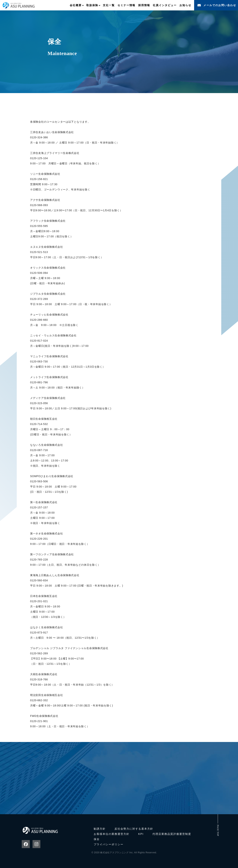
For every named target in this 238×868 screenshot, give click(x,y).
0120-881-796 (39, 382)
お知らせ (185, 5)
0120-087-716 (39, 450)
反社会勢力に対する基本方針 (134, 829)
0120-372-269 (39, 299)
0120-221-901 (39, 721)
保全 (97, 839)
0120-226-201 (39, 539)
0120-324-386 (39, 137)
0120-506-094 (39, 273)
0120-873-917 (39, 633)
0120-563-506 (39, 481)
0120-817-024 (39, 341)
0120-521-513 (39, 252)
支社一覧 (109, 5)
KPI (141, 834)
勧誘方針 (100, 829)
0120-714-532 (39, 424)
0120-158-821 (39, 179)
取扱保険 (92, 5)
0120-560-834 (39, 580)
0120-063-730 (39, 361)
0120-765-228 (39, 560)
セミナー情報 (126, 5)
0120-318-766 (39, 679)
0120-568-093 (39, 205)
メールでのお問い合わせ (220, 5)
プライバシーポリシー (109, 844)
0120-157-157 (39, 507)
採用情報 (144, 5)
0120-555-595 (39, 226)
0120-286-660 (39, 320)
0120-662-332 (39, 700)
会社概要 (76, 5)
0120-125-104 (39, 158)
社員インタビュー (165, 5)
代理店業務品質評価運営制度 (172, 834)
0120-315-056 (39, 403)
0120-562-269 (39, 653)
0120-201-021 (39, 601)
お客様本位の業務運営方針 (112, 834)
